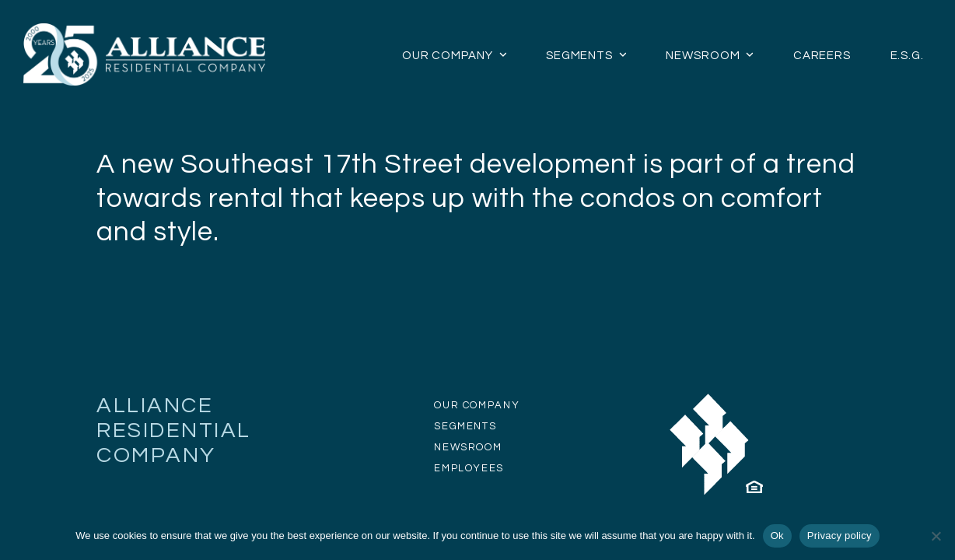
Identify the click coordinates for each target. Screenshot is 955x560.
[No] (936, 536)
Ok (777, 535)
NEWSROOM (468, 447)
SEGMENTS (465, 426)
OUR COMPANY (477, 405)
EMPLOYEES (469, 468)
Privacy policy (840, 535)
